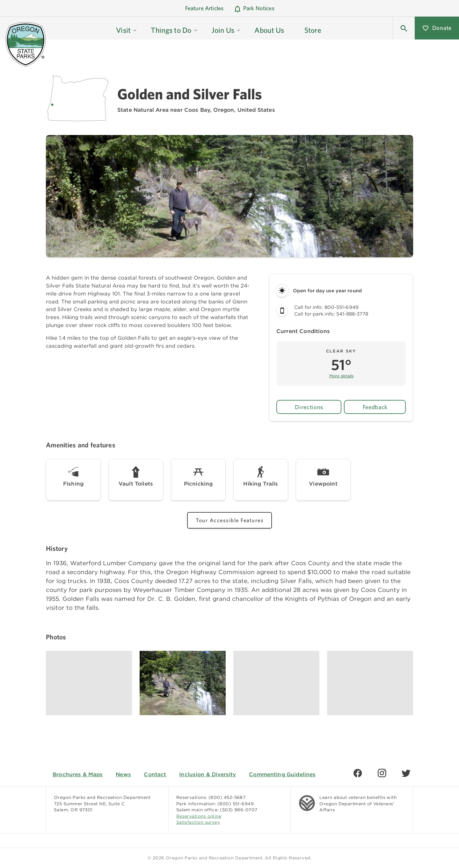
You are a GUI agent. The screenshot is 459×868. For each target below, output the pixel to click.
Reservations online (199, 816)
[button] (127, 28)
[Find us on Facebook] (358, 773)
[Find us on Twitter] (406, 773)
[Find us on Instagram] (382, 773)
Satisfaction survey (198, 822)
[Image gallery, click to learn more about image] (89, 683)
